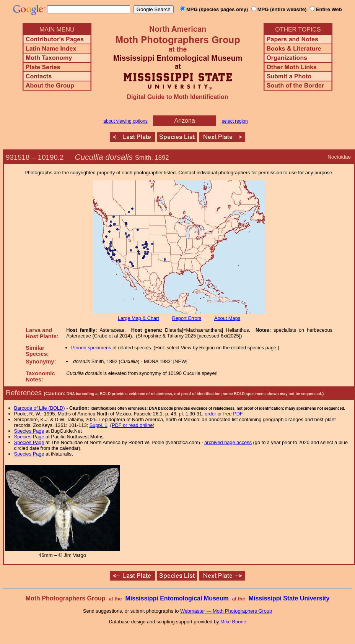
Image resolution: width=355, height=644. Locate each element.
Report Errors (187, 318)
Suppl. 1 (99, 425)
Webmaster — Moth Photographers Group (226, 611)
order (210, 414)
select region (235, 121)
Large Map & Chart (138, 318)
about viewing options (125, 121)
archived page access (228, 442)
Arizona (185, 121)
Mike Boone (233, 622)
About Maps (227, 318)
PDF (238, 414)
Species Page (29, 431)
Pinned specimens (91, 348)
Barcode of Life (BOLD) (40, 408)
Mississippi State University (289, 598)
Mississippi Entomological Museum (177, 598)
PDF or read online (132, 425)
